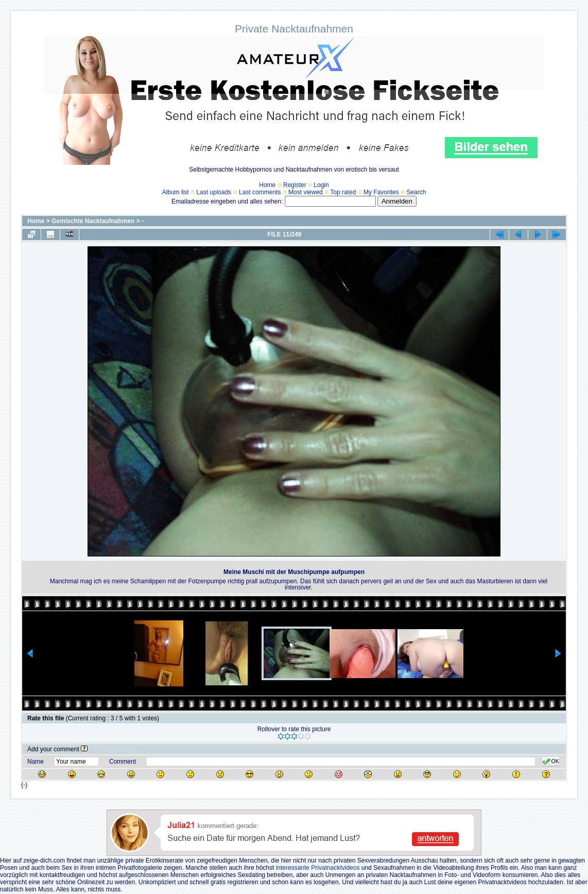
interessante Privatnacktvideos (318, 868)
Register (295, 185)
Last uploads (214, 192)
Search (416, 192)
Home (267, 185)
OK (551, 762)
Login (321, 185)
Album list (176, 192)
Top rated (343, 192)
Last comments (260, 192)
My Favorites (381, 192)
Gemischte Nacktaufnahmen (93, 221)
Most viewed (306, 192)
